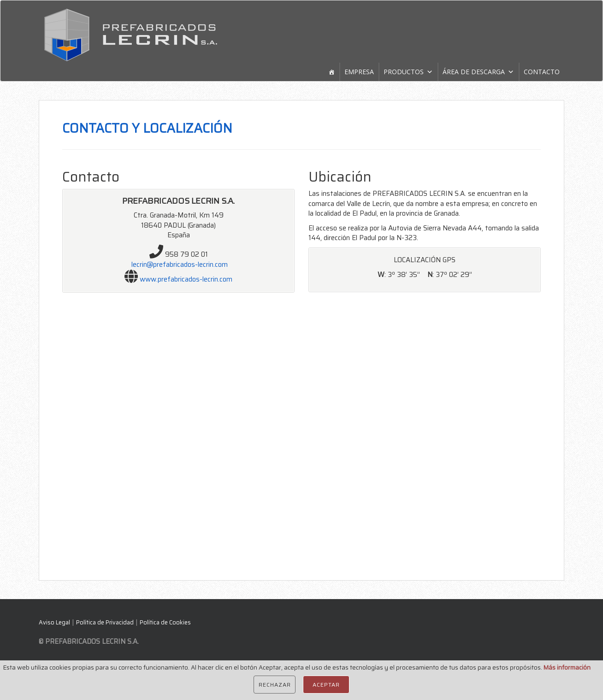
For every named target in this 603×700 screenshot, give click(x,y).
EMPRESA (359, 72)
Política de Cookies (165, 623)
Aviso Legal (54, 623)
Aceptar (326, 685)
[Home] (331, 72)
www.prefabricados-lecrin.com (186, 279)
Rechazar (275, 685)
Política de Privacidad (105, 623)
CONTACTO (542, 72)
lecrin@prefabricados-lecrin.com (180, 265)
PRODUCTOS (404, 72)
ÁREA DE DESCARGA (474, 72)
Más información (567, 668)
